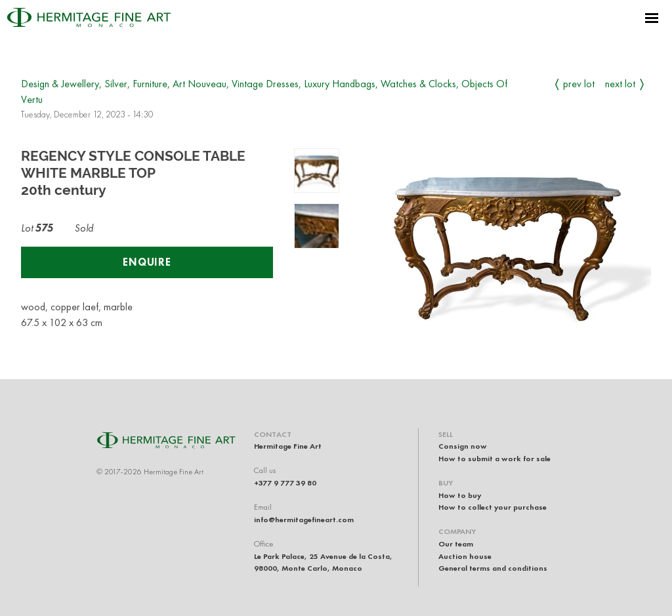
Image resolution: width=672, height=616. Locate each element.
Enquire (147, 262)
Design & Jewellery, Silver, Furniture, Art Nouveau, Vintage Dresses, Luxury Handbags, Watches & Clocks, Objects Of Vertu (264, 92)
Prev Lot (579, 84)
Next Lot (620, 84)
